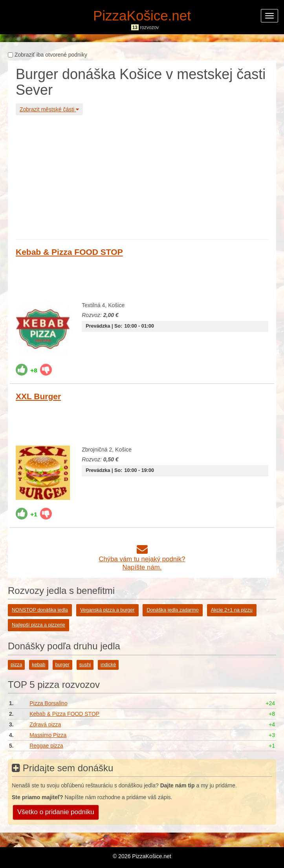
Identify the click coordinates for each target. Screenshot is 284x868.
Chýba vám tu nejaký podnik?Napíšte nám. (142, 559)
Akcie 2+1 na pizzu (232, 610)
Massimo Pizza (48, 735)
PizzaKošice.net (142, 16)
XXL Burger (38, 396)
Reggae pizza (46, 746)
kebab (38, 665)
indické (108, 665)
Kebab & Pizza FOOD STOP (69, 252)
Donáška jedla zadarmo (172, 610)
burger (62, 665)
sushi (85, 665)
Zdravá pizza (45, 724)
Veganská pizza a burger (107, 610)
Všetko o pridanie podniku (56, 812)
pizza (16, 665)
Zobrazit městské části (49, 109)
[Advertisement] (142, 176)
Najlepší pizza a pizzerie (38, 625)
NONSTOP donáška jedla (40, 610)
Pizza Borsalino (49, 703)
